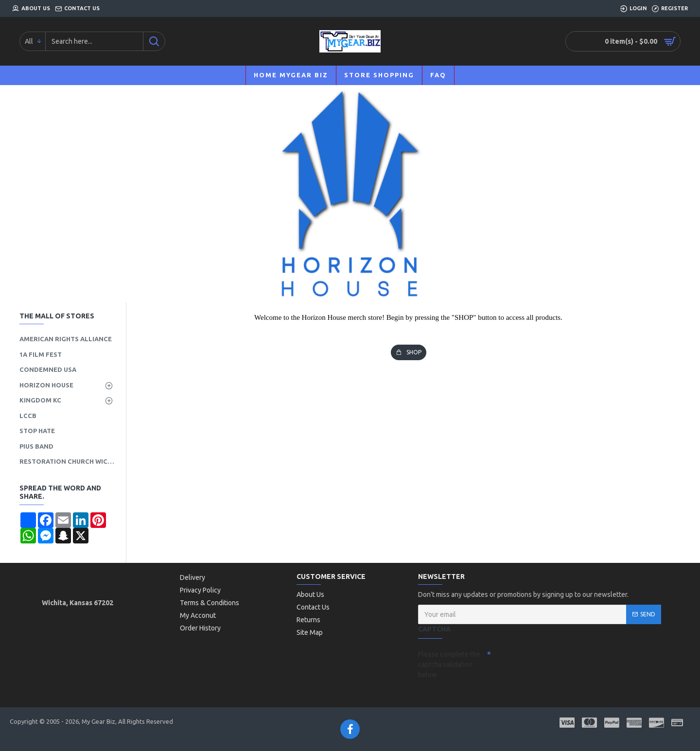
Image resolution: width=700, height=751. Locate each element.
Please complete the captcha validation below (449, 664)
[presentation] (559, 664)
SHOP (414, 352)
